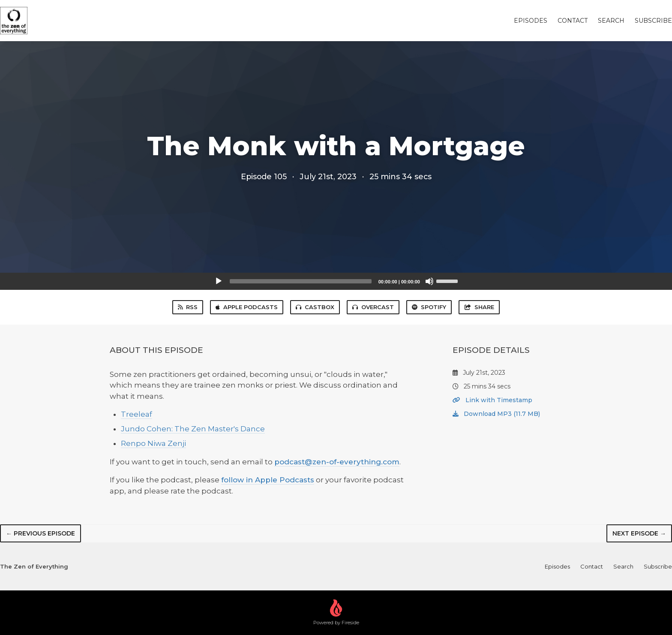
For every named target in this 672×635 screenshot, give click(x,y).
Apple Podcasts (247, 307)
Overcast (373, 307)
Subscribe (653, 21)
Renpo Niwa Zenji (153, 443)
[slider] (301, 281)
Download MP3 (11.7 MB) (496, 414)
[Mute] (429, 281)
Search (611, 21)
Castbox (315, 307)
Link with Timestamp (492, 400)
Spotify (429, 307)
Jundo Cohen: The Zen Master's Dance (193, 429)
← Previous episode (40, 533)
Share (479, 307)
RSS (188, 307)
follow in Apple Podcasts (268, 480)
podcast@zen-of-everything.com (337, 462)
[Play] (219, 281)
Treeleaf (136, 414)
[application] (336, 281)
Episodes (531, 21)
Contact (573, 21)
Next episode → (639, 533)
